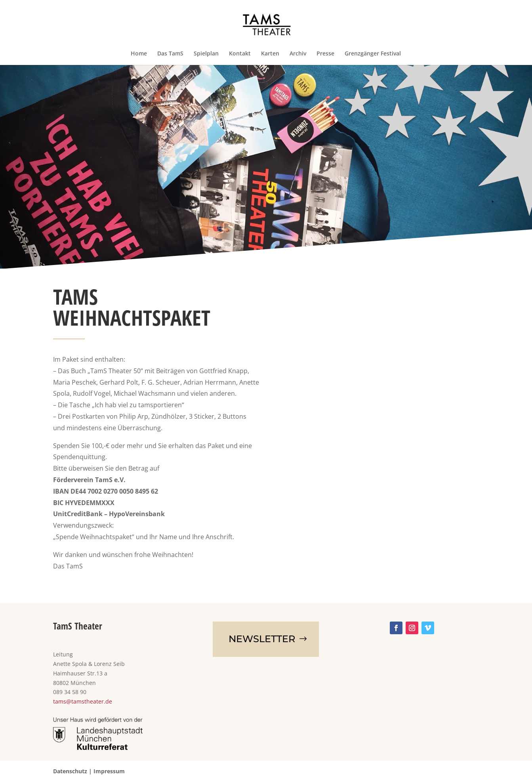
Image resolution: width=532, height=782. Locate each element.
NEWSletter (262, 639)
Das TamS (170, 54)
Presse (325, 54)
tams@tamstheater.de (83, 701)
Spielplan (206, 54)
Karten (270, 54)
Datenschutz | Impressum (89, 771)
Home (139, 54)
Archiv (298, 54)
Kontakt (240, 54)
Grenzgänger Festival (373, 54)
